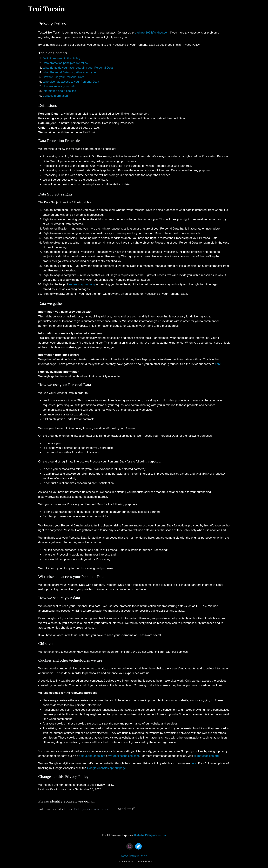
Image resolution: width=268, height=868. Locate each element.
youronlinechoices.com (124, 756)
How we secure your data (59, 86)
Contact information (55, 96)
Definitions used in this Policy (62, 58)
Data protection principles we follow (65, 63)
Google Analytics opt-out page (106, 768)
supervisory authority (82, 284)
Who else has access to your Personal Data (71, 82)
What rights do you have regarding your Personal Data (78, 68)
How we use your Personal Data (63, 77)
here (218, 364)
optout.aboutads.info (92, 756)
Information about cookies (59, 91)
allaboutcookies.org (206, 756)
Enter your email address (55, 809)
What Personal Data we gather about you (69, 72)
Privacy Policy (139, 856)
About (125, 856)
